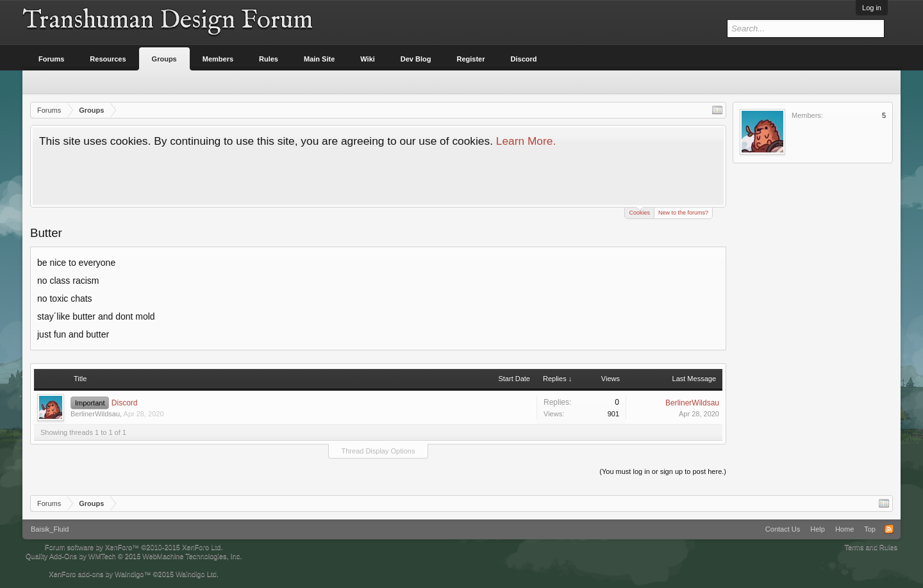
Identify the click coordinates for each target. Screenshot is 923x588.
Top (870, 529)
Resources (108, 59)
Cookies (639, 212)
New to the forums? (683, 213)
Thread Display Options (378, 451)
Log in (872, 8)
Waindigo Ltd (196, 574)
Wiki (368, 59)
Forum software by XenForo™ (134, 547)
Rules (269, 59)
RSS (889, 529)
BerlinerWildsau (95, 414)
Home (844, 529)
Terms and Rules (871, 547)
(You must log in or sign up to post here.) (663, 471)
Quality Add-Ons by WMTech (134, 556)
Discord (125, 403)
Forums (51, 59)
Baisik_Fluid (50, 529)
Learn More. (526, 141)
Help (818, 529)
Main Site (319, 59)
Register (471, 59)
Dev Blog (416, 59)
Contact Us (783, 529)
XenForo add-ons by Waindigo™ (100, 574)
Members (218, 59)
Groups (164, 59)
